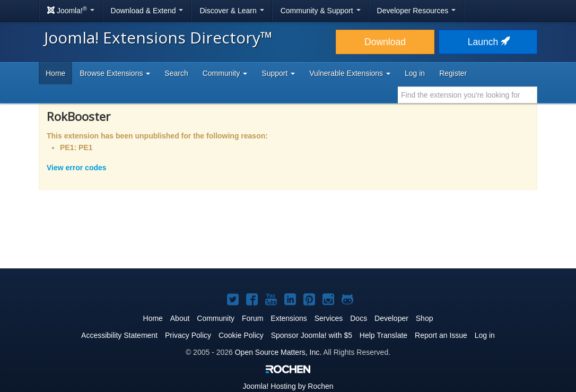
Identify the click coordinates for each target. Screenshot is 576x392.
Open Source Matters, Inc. (278, 352)
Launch (488, 42)
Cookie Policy (241, 335)
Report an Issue (441, 335)
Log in (415, 73)
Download (385, 42)
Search (176, 73)
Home (55, 73)
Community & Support (321, 11)
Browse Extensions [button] (115, 73)
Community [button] (225, 73)
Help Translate (383, 335)
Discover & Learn (232, 11)
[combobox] (468, 95)
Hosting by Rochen (288, 386)
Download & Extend (147, 11)
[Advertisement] (288, 236)
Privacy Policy (188, 335)
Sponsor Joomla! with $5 (312, 335)
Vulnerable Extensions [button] (350, 73)
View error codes (77, 168)
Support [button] (278, 73)
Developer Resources (417, 11)
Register (453, 73)
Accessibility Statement (119, 335)
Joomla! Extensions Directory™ (158, 37)
